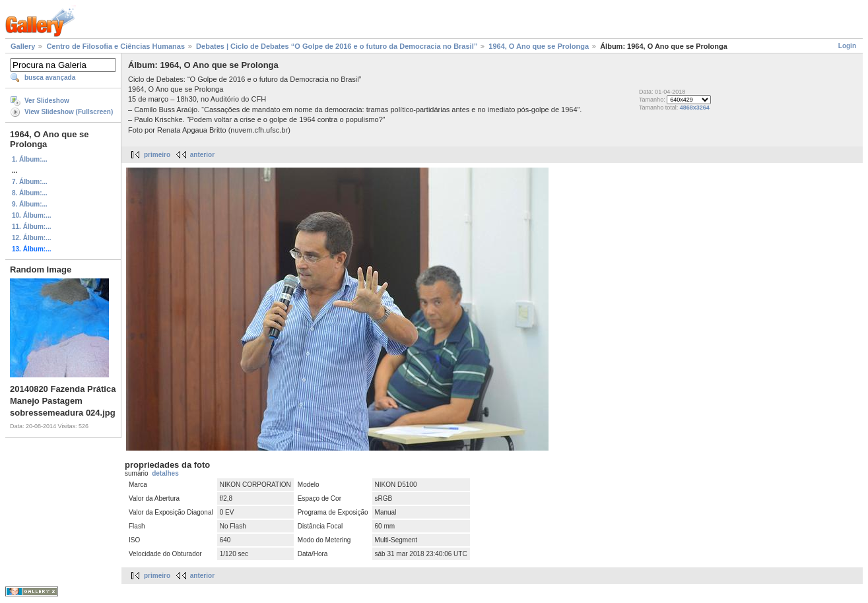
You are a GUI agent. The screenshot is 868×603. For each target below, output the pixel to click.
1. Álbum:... (30, 159)
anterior (202, 155)
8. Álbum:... (30, 193)
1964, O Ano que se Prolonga (539, 46)
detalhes (165, 473)
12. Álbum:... (31, 238)
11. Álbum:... (31, 227)
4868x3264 (695, 108)
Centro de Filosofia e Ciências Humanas (116, 46)
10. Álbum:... (31, 215)
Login (847, 46)
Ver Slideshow (47, 101)
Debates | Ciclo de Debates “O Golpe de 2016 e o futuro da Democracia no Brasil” (337, 46)
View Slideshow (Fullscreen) (69, 112)
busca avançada (50, 78)
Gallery (23, 46)
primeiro (157, 155)
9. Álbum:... (30, 204)
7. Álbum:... (30, 182)
